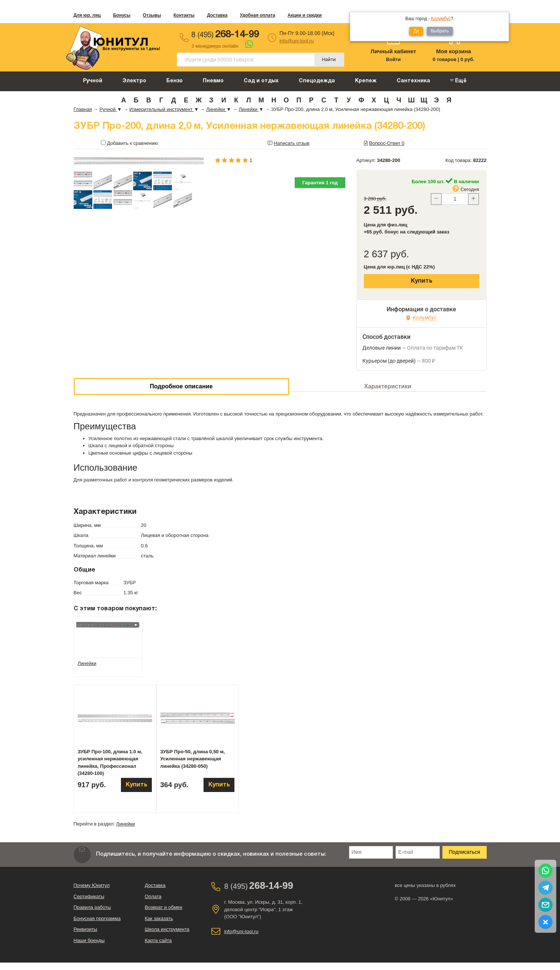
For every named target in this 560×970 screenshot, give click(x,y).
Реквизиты (86, 929)
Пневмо (213, 81)
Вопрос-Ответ (387, 143)
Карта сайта (158, 940)
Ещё (458, 81)
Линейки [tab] (87, 663)
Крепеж (366, 81)
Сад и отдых (261, 81)
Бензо (175, 81)
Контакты (184, 15)
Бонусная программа (97, 918)
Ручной (93, 81)
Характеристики (388, 386)
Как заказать (159, 918)
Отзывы (152, 15)
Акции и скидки (305, 15)
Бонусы (122, 15)
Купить (422, 281)
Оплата (153, 896)
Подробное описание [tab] (181, 386)
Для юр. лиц (87, 15)
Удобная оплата (258, 15)
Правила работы (92, 907)
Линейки (125, 824)
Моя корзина (454, 51)
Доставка (217, 15)
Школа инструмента (167, 929)
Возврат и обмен (164, 907)
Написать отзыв (291, 143)
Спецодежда (317, 81)
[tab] (108, 625)
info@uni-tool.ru (297, 41)
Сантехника (413, 81)
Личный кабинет (393, 51)
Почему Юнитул (92, 885)
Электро (134, 81)
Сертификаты (89, 896)
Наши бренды (89, 940)
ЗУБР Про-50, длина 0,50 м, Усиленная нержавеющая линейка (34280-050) (193, 759)
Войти (393, 59)
